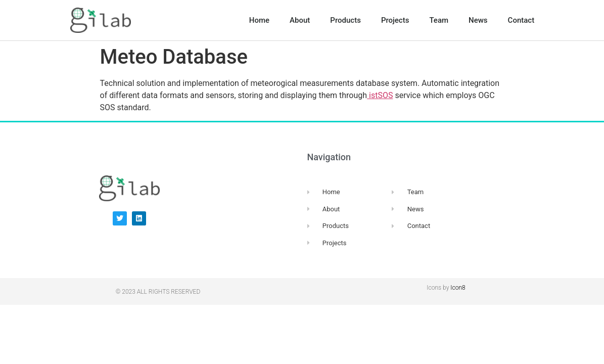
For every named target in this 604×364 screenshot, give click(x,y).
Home (259, 20)
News (478, 20)
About (300, 20)
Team (439, 20)
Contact (521, 20)
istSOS (380, 95)
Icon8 (458, 288)
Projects (395, 20)
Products (345, 20)
